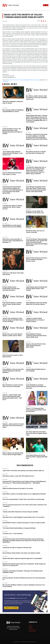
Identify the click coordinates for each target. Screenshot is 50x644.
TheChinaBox (5, 81)
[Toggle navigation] (46, 5)
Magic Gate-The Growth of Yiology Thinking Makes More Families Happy (23, 80)
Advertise (31, 627)
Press (30, 625)
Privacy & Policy (32, 631)
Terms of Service (33, 630)
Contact (31, 628)
